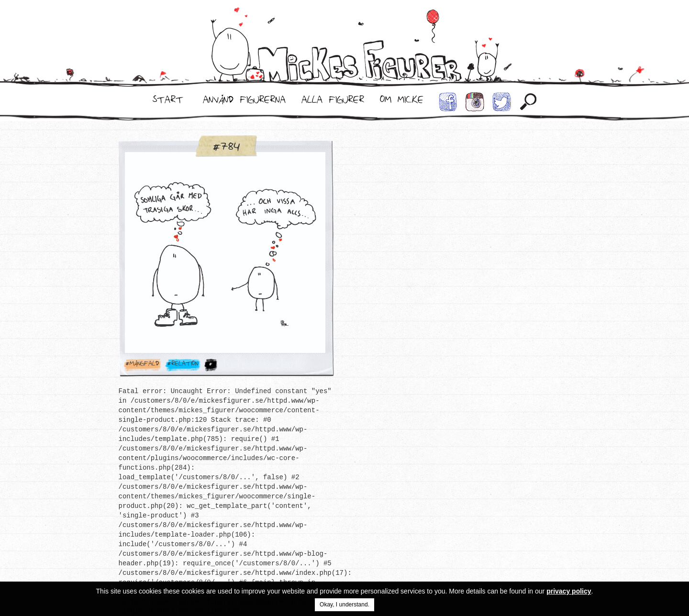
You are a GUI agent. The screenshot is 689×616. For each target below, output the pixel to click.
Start (168, 102)
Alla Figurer (333, 102)
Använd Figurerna (244, 102)
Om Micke (402, 102)
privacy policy (569, 591)
